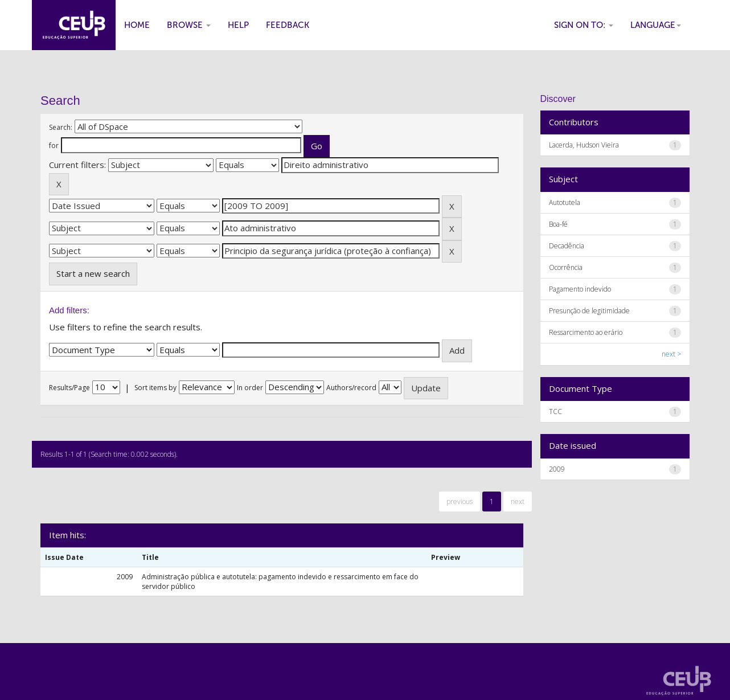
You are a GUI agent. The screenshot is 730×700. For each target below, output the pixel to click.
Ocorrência (566, 267)
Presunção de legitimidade (589, 311)
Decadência (567, 246)
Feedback (288, 25)
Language (656, 25)
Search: (61, 127)
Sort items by (155, 388)
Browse (189, 25)
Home (137, 25)
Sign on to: (584, 25)
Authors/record (351, 388)
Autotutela (565, 202)
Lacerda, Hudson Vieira (584, 145)
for (54, 146)
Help (238, 25)
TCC (555, 412)
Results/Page (69, 388)
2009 (557, 469)
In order (250, 388)
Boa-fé (558, 224)
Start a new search (93, 273)
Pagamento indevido (580, 289)
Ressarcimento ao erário (586, 332)
